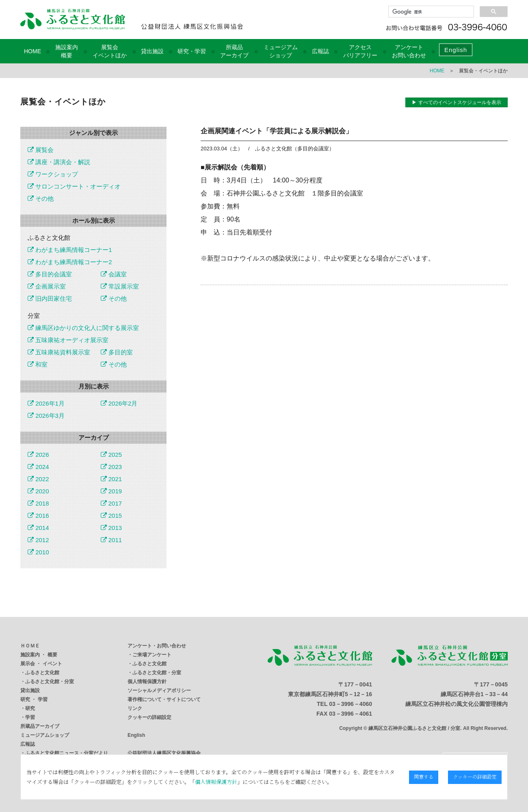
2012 (38, 540)
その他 (41, 199)
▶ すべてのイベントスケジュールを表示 (456, 102)
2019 (111, 491)
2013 (111, 528)
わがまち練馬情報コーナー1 (70, 250)
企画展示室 (47, 286)
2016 (38, 516)
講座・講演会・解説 (59, 162)
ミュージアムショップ (45, 735)
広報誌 (320, 51)
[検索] (430, 12)
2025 (111, 455)
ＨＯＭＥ (30, 646)
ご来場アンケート (152, 655)
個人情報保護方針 (147, 682)
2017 (111, 503)
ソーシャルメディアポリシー (159, 690)
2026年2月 (119, 403)
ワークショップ (53, 174)
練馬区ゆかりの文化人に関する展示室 (83, 328)
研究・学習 (192, 51)
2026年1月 (46, 403)
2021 (111, 479)
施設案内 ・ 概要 (39, 655)
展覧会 (41, 150)
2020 (38, 491)
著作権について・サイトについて (164, 699)
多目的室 (117, 352)
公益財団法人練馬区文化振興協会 (164, 753)
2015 (111, 516)
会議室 (114, 274)
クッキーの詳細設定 (149, 717)
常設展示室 (120, 286)
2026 (38, 455)
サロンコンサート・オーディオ (74, 186)
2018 (38, 503)
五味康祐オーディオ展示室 (68, 340)
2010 (38, 552)
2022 (38, 479)
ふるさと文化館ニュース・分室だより (67, 753)
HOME (32, 51)
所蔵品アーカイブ (40, 726)
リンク (135, 708)
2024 (38, 467)
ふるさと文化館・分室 (50, 682)
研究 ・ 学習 (34, 699)
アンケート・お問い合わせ (157, 646)
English (456, 50)
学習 (30, 717)
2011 (111, 540)
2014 (38, 528)
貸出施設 (152, 51)
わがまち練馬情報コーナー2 (70, 262)
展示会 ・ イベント (41, 664)
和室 (38, 364)
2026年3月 (46, 416)
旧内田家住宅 (50, 299)
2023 (111, 467)
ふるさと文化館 (42, 673)
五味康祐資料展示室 (59, 352)
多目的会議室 (50, 274)
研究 (30, 708)
